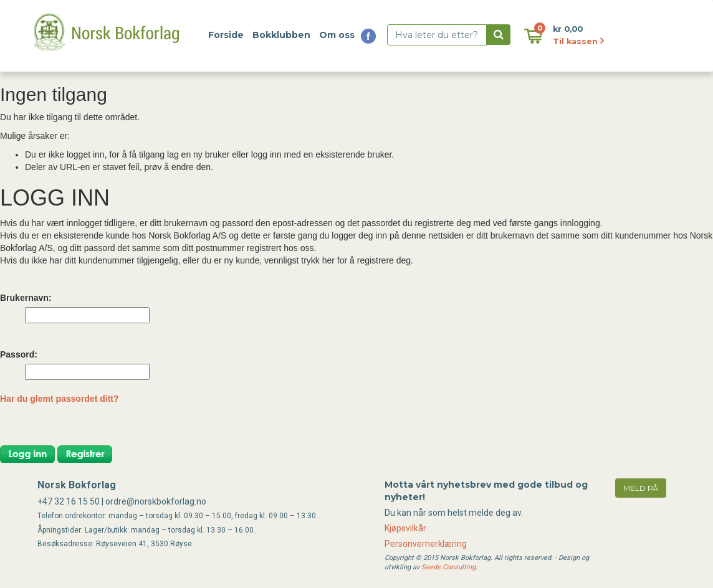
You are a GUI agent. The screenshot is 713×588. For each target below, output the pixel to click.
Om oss (337, 35)
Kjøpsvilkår (405, 528)
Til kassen (578, 41)
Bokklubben (281, 35)
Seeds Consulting (448, 567)
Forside (226, 35)
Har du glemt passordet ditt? (60, 399)
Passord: (19, 354)
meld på (641, 488)
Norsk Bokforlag (77, 485)
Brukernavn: (26, 298)
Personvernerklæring (426, 544)
